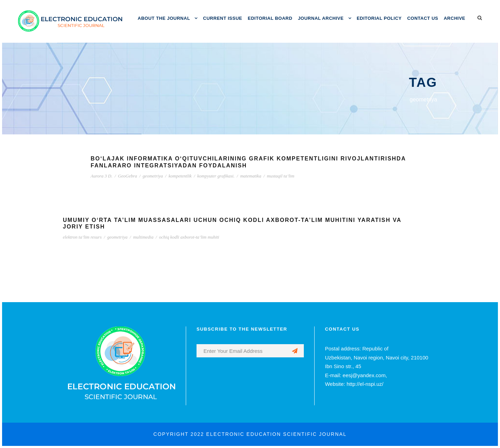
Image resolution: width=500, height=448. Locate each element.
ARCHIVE (455, 18)
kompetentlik (180, 176)
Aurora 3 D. (102, 176)
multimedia (143, 237)
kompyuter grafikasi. (216, 176)
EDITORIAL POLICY (379, 18)
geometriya (153, 176)
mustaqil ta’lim (281, 176)
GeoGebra (128, 176)
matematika (251, 176)
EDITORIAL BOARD (270, 18)
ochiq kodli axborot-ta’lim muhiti (189, 237)
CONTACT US (423, 18)
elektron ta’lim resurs (82, 237)
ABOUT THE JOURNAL (164, 18)
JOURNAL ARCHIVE (321, 18)
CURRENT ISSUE (223, 18)
